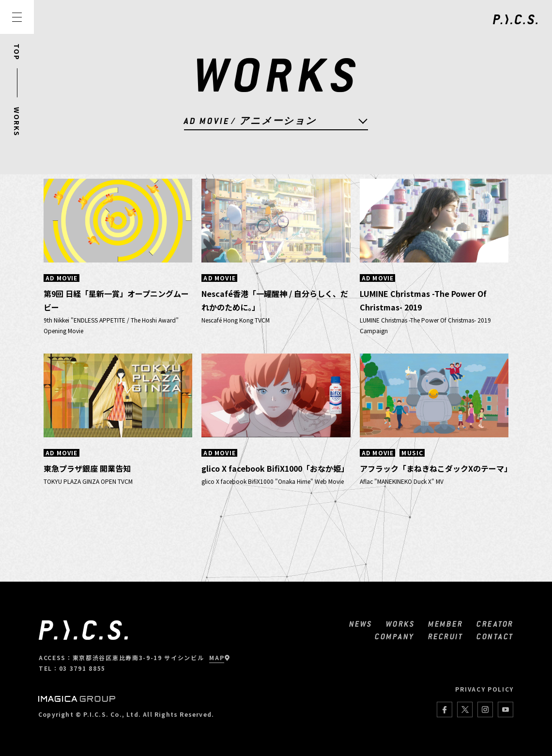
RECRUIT (446, 636)
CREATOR (495, 624)
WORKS (17, 122)
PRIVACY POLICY (484, 689)
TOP (17, 52)
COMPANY (395, 636)
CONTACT (495, 636)
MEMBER (445, 624)
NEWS (361, 624)
